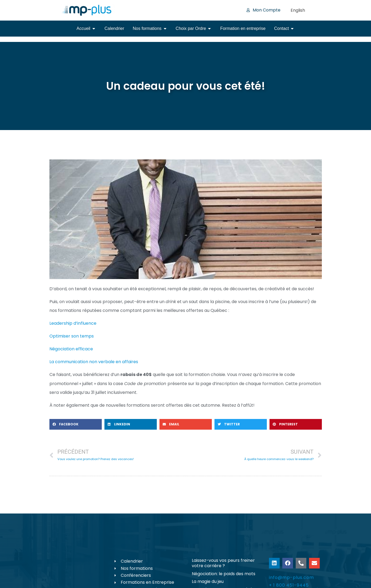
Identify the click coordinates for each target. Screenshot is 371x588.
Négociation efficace (71, 349)
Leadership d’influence (73, 323)
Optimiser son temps (72, 336)
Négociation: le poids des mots (224, 574)
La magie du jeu (208, 581)
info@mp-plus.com (291, 577)
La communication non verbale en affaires (94, 362)
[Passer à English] (298, 10)
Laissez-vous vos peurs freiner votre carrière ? (223, 563)
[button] (76, 424)
